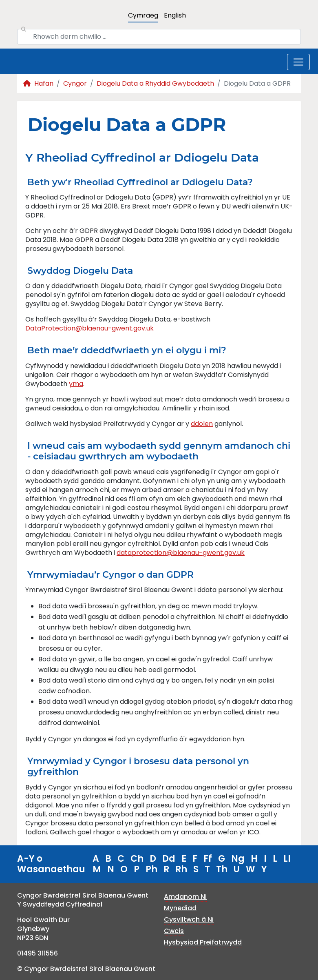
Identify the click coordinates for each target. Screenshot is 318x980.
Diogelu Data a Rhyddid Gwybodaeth (155, 83)
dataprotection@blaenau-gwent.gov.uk (181, 553)
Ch (137, 859)
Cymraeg (143, 15)
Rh (181, 869)
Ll (287, 859)
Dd (169, 859)
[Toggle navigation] (298, 62)
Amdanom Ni (185, 897)
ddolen (202, 424)
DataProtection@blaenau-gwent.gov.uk (89, 328)
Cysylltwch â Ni (189, 919)
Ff (208, 859)
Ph (151, 869)
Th (222, 869)
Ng (238, 859)
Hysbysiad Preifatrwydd (203, 942)
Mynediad (180, 908)
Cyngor (75, 83)
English (175, 15)
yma (76, 384)
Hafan (38, 83)
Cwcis (174, 931)
